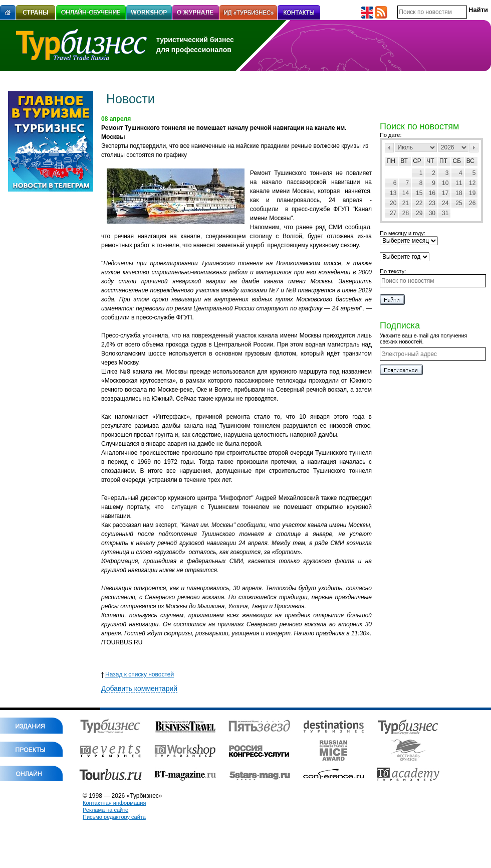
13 (393, 193)
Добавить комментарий (139, 688)
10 (445, 183)
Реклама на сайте (105, 810)
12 (472, 183)
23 (432, 203)
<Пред (389, 148)
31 (445, 213)
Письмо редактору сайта (114, 817)
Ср (417, 161)
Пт (443, 161)
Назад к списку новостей (138, 674)
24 (445, 203)
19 (472, 193)
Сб (457, 161)
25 (459, 203)
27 (393, 213)
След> (474, 148)
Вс (470, 161)
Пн (391, 161)
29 (419, 213)
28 (406, 213)
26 (472, 203)
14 (406, 193)
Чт (430, 161)
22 (419, 203)
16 (432, 193)
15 (419, 193)
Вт (404, 161)
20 (393, 203)
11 (459, 183)
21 (406, 203)
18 (459, 193)
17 (445, 193)
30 (432, 213)
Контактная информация (114, 803)
